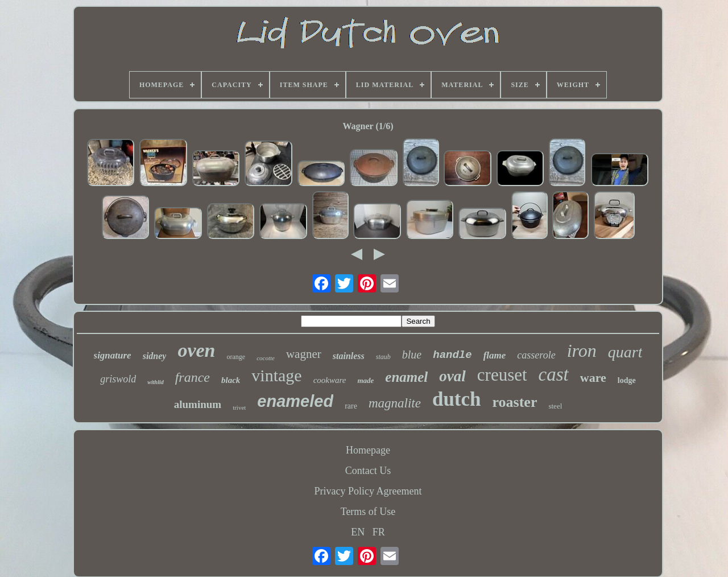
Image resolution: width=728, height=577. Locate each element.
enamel (406, 377)
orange (236, 357)
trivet (239, 407)
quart (625, 352)
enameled (295, 401)
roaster (515, 402)
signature (113, 355)
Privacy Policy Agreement (368, 491)
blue (412, 355)
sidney (155, 356)
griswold (118, 379)
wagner (304, 354)
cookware (330, 380)
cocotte (266, 358)
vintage (276, 375)
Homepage (368, 450)
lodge (627, 380)
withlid (155, 382)
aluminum (198, 404)
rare (351, 406)
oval (452, 376)
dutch (457, 399)
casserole (536, 355)
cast (554, 374)
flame (495, 355)
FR (379, 532)
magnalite (395, 403)
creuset (502, 375)
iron (582, 351)
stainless (349, 356)
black (231, 380)
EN (358, 532)
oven (196, 350)
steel (555, 406)
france (193, 377)
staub (383, 357)
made (365, 380)
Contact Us (368, 471)
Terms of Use (368, 512)
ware (593, 378)
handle (452, 355)
